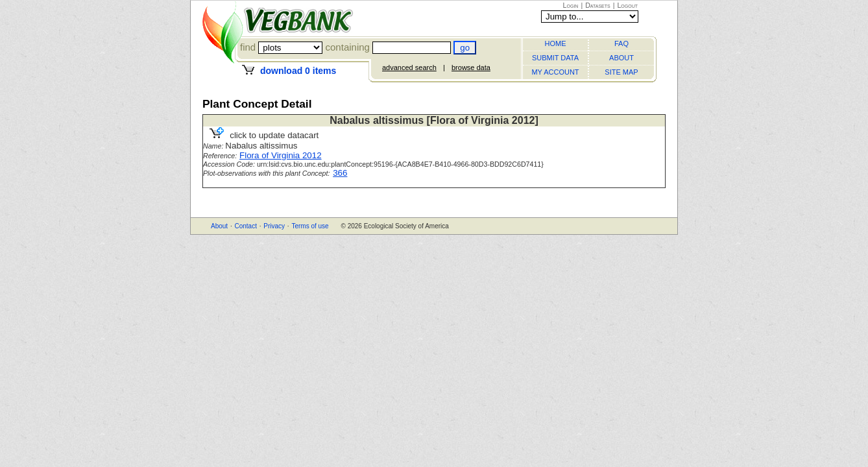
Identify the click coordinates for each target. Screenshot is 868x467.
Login (571, 5)
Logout (627, 5)
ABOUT (621, 58)
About (219, 226)
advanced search (409, 67)
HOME (556, 43)
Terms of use (310, 226)
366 (340, 173)
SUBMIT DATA (555, 58)
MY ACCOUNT (555, 72)
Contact (245, 226)
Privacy (274, 226)
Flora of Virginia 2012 (280, 155)
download (298, 71)
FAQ (621, 43)
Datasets (598, 5)
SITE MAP (621, 72)
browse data (471, 67)
